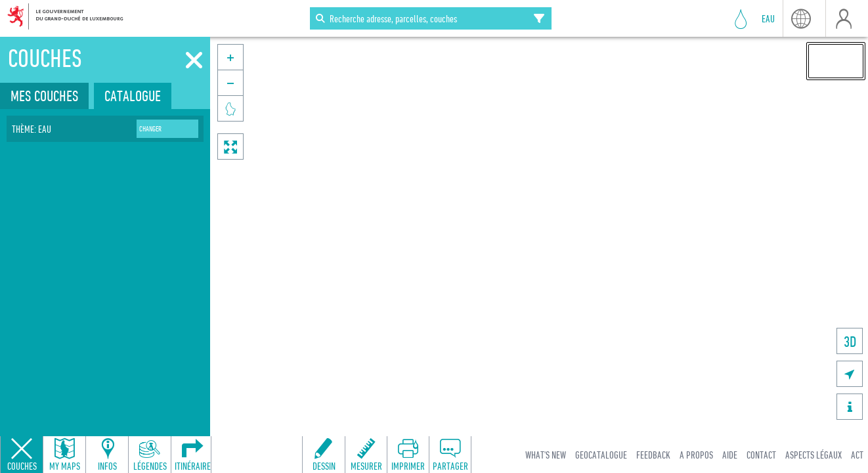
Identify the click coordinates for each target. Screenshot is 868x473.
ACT (857, 455)
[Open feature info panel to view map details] (107, 455)
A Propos (696, 455)
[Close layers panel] (22, 455)
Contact (761, 455)
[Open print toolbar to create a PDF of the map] (408, 455)
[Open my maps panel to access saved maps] (64, 455)
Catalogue (133, 96)
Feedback (653, 455)
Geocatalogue (601, 455)
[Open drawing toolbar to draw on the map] (324, 455)
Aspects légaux (814, 455)
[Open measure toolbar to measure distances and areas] (366, 455)
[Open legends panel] (150, 455)
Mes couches (44, 96)
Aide (730, 455)
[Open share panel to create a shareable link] (450, 455)
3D (850, 341)
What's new (546, 455)
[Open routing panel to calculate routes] (192, 455)
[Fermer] (194, 60)
